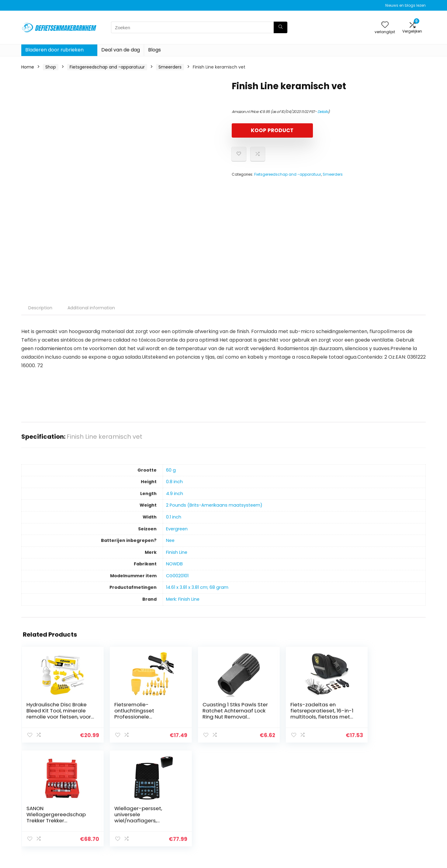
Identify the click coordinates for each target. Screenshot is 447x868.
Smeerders (170, 67)
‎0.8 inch (174, 482)
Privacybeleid (379, 796)
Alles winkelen (314, 805)
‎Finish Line (177, 552)
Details (323, 112)
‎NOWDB (174, 564)
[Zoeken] (281, 27)
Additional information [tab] (91, 308)
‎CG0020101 (177, 576)
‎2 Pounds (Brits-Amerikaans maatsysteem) (214, 505)
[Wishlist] (385, 25)
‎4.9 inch (175, 494)
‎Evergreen (177, 529)
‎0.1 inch (174, 517)
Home (28, 67)
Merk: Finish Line (183, 599)
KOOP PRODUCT (267, 130)
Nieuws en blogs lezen (405, 5)
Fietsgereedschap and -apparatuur (107, 67)
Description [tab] (40, 308)
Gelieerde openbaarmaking (394, 813)
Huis (303, 796)
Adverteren (311, 830)
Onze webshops (316, 822)
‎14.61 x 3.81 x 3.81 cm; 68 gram (197, 587)
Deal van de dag (121, 50)
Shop (51, 67)
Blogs (154, 50)
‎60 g (171, 470)
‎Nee (170, 540)
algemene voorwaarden (390, 805)
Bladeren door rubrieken (54, 50)
